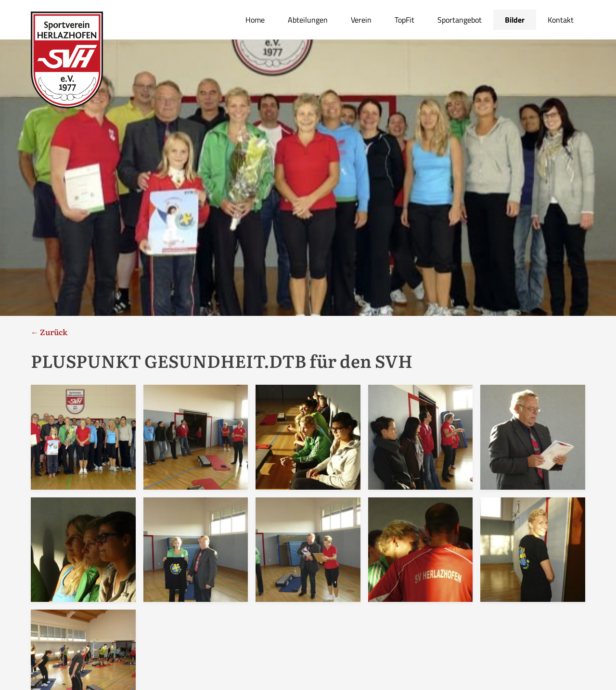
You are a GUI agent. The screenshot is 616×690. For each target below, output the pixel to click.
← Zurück (49, 332)
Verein (361, 20)
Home (255, 20)
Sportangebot (460, 20)
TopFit (404, 20)
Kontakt (561, 20)
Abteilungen (308, 20)
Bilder (515, 20)
